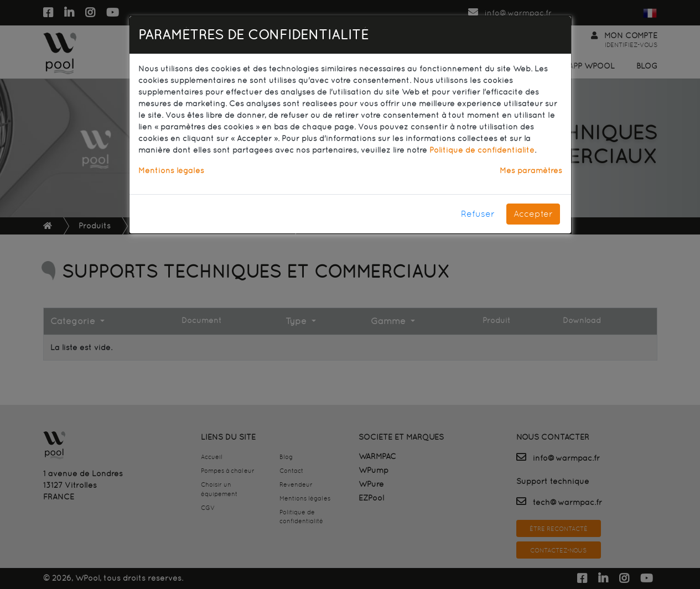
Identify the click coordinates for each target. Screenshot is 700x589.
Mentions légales (171, 170)
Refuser (478, 214)
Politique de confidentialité (482, 150)
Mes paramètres (531, 170)
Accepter (533, 214)
